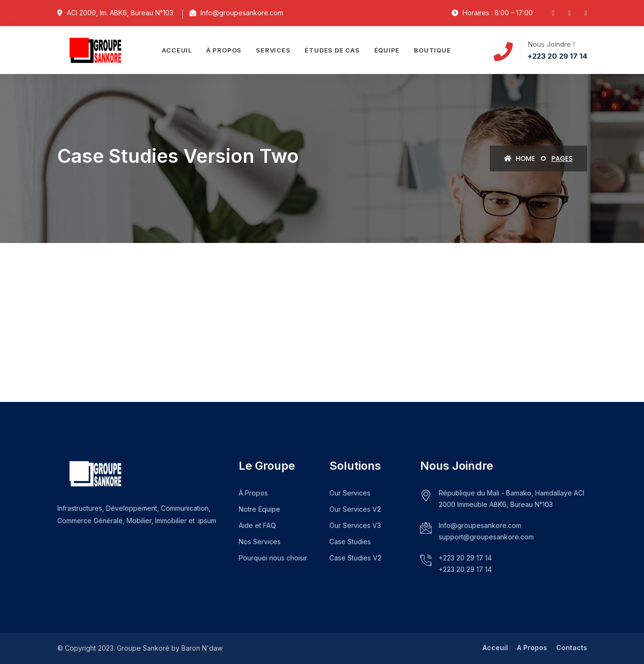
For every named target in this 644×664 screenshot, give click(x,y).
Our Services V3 (355, 525)
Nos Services (260, 542)
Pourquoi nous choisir (273, 558)
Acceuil (177, 50)
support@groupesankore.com (486, 537)
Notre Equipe (259, 509)
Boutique (432, 50)
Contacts (572, 648)
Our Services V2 (355, 509)
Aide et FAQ (257, 525)
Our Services (350, 493)
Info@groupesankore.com (480, 525)
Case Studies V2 (355, 558)
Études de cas (332, 50)
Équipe (387, 50)
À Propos (253, 493)
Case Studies (350, 542)
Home (520, 158)
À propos (224, 50)
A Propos (532, 648)
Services (273, 50)
